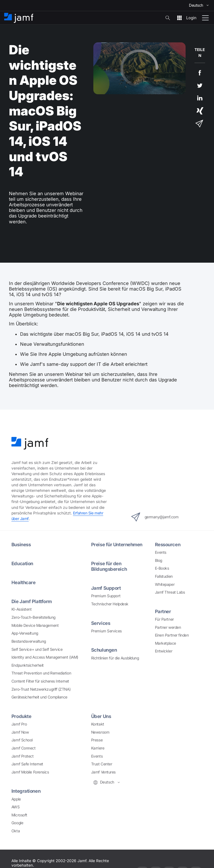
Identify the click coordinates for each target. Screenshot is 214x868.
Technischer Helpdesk (110, 604)
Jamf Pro (19, 724)
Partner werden (168, 627)
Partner (163, 611)
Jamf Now (20, 732)
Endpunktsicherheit (28, 665)
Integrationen (26, 791)
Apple (16, 799)
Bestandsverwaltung (29, 641)
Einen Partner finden (172, 635)
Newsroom (100, 732)
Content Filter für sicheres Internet (40, 681)
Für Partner (164, 619)
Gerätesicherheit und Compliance (39, 697)
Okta (16, 831)
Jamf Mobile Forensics (30, 772)
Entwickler (164, 651)
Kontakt (98, 724)
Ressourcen (168, 545)
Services (101, 623)
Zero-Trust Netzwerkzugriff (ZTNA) (41, 689)
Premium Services (106, 631)
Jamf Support (106, 588)
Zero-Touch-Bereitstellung (33, 617)
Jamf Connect (24, 748)
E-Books (162, 568)
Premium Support (106, 596)
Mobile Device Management (35, 625)
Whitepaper (165, 584)
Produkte (21, 716)
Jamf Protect (23, 756)
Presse (97, 740)
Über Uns (101, 716)
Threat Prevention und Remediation (41, 673)
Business (21, 545)
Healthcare (24, 582)
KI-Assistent (22, 609)
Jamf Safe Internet (27, 764)
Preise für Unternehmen (117, 545)
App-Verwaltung (25, 633)
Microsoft (19, 815)
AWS (16, 807)
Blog (159, 560)
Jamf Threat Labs (170, 592)
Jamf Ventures (103, 772)
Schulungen (104, 650)
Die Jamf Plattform (32, 601)
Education (22, 564)
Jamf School (22, 740)
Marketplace (166, 643)
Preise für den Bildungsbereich (109, 566)
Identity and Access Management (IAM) (45, 657)
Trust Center (102, 764)
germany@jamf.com (155, 517)
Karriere (98, 748)
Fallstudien (164, 576)
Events (161, 552)
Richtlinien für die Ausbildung (115, 658)
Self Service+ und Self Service (37, 649)
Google (17, 823)
